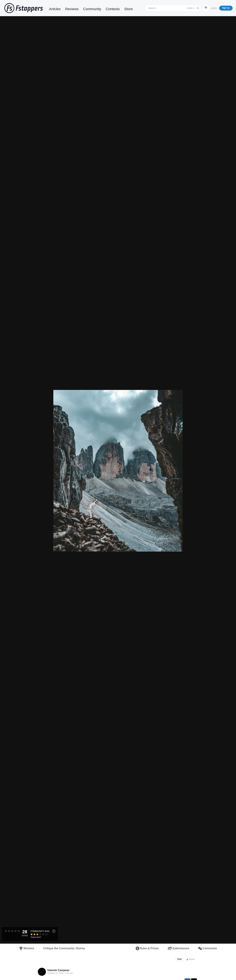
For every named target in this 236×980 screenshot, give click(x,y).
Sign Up (226, 8)
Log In (214, 8)
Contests (113, 9)
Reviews (72, 9)
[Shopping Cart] (206, 8)
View (180, 959)
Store (129, 9)
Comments (208, 948)
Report (190, 959)
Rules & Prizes (147, 948)
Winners (27, 948)
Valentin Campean (58, 970)
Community (92, 9)
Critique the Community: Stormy (64, 948)
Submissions (178, 948)
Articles (55, 9)
